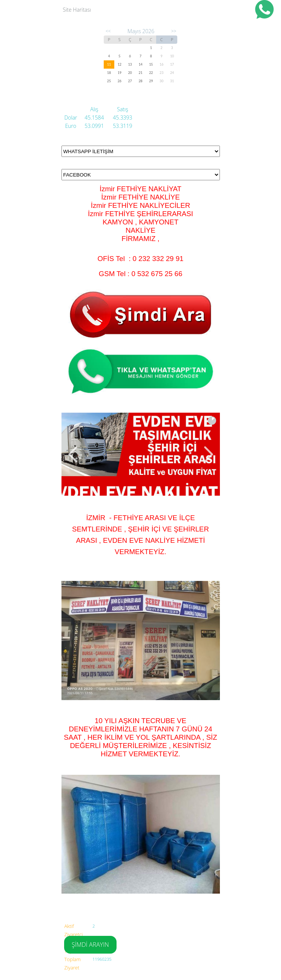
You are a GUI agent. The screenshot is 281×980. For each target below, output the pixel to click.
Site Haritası (77, 10)
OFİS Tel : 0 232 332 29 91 (141, 259)
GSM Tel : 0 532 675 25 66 (141, 274)
